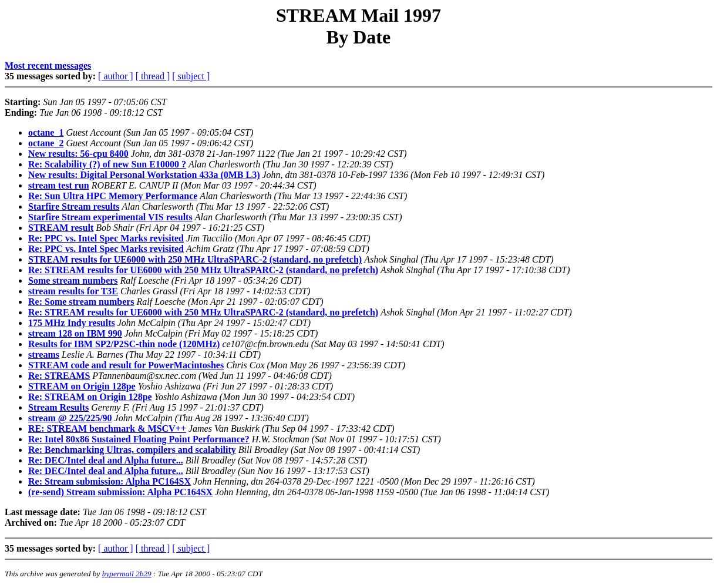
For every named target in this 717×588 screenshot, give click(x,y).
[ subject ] (191, 76)
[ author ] (116, 76)
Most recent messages (48, 65)
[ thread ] (153, 76)
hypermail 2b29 (127, 574)
